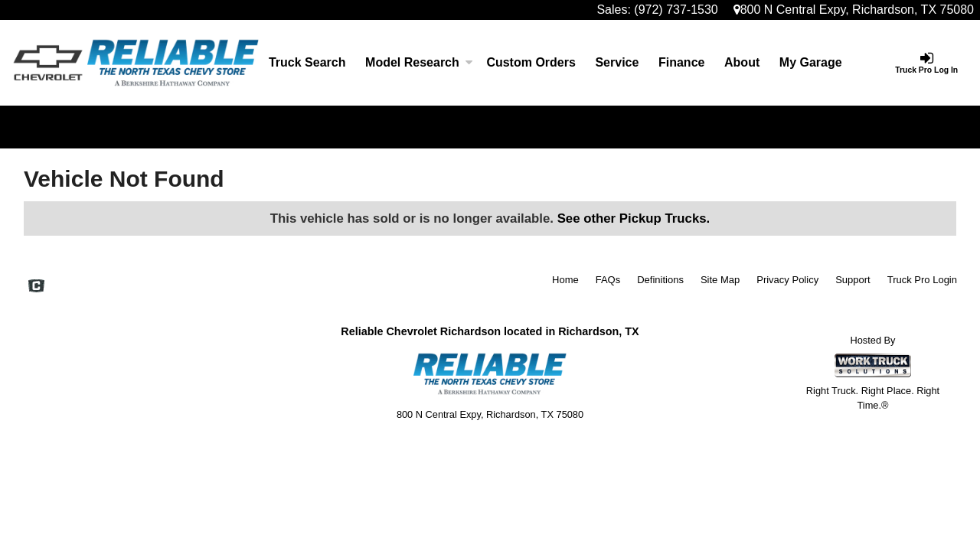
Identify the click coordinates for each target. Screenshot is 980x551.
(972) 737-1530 (676, 10)
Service (617, 62)
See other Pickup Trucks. (634, 218)
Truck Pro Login (922, 280)
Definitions (660, 280)
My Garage (811, 62)
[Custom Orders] (531, 63)
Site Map (720, 280)
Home (565, 280)
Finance (681, 62)
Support (853, 280)
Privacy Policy (787, 280)
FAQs (608, 280)
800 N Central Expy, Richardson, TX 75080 (854, 10)
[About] (742, 63)
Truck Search (307, 62)
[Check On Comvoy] (36, 287)
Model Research (416, 62)
